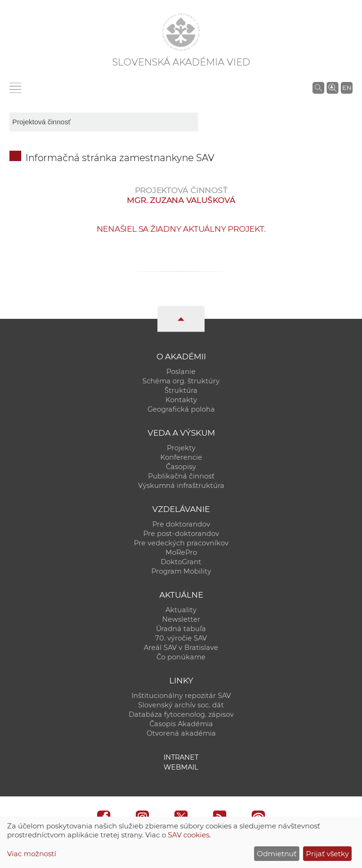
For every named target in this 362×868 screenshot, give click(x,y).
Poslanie (181, 372)
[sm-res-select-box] (104, 122)
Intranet (181, 757)
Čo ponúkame (181, 657)
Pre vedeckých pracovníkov (181, 543)
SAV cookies (189, 835)
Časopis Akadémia (181, 724)
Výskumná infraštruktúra (181, 486)
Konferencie (181, 457)
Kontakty (181, 400)
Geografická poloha (181, 409)
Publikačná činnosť (181, 476)
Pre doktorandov (181, 524)
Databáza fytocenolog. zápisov (181, 714)
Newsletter (181, 619)
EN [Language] (347, 88)
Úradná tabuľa (181, 629)
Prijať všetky (327, 854)
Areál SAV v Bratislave (181, 648)
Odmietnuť (277, 854)
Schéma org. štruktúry (181, 381)
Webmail (181, 767)
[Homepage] (181, 32)
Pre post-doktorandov (181, 534)
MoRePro (181, 552)
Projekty (181, 448)
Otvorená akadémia (181, 733)
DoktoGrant (181, 562)
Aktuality (181, 610)
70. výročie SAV (181, 638)
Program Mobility (181, 571)
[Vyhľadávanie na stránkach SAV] (318, 88)
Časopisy (181, 467)
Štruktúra (181, 390)
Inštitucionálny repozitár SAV (181, 696)
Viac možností (32, 854)
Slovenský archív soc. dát (181, 705)
